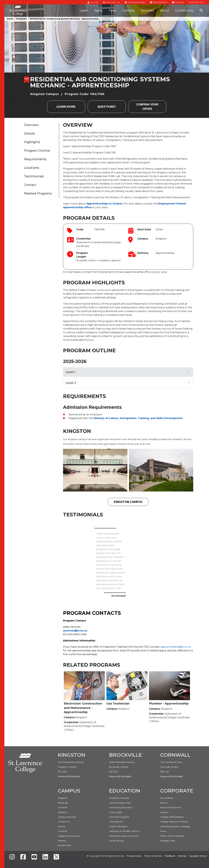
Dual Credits (116, 812)
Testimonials (34, 176)
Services (147, 10)
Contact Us (111, 2)
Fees (113, 10)
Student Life (64, 845)
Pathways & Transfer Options (124, 831)
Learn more (66, 107)
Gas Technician (118, 703)
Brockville (63, 803)
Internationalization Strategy (175, 826)
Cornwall (62, 807)
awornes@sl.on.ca (75, 631)
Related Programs (38, 193)
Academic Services (119, 798)
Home (10, 19)
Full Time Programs (119, 817)
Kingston (63, 798)
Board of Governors (171, 807)
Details (29, 133)
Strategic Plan (168, 841)
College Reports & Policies (174, 822)
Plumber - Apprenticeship (169, 703)
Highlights (32, 142)
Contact (30, 185)
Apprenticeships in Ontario (104, 204)
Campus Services (67, 817)
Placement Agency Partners (124, 836)
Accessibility (167, 798)
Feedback (170, 856)
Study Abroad (116, 841)
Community (184, 10)
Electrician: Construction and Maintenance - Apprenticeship (83, 708)
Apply (99, 10)
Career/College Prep (120, 803)
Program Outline (37, 151)
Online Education (118, 826)
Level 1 (128, 372)
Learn (84, 10)
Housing (62, 831)
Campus (129, 10)
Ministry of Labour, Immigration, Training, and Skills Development (138, 418)
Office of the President (172, 836)
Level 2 (128, 383)
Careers (164, 812)
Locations (32, 168)
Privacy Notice (134, 856)
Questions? (107, 107)
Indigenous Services (69, 836)
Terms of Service (153, 856)
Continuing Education (121, 807)
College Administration (172, 817)
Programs (22, 19)
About (164, 10)
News (163, 831)
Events (62, 826)
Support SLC (196, 2)
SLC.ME (93, 2)
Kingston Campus (128, 502)
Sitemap (182, 856)
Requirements (35, 159)
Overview (31, 125)
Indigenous (159, 2)
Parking (62, 841)
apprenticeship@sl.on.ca (176, 647)
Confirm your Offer (147, 107)
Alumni (178, 2)
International (135, 2)
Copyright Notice (198, 856)
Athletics (62, 812)
